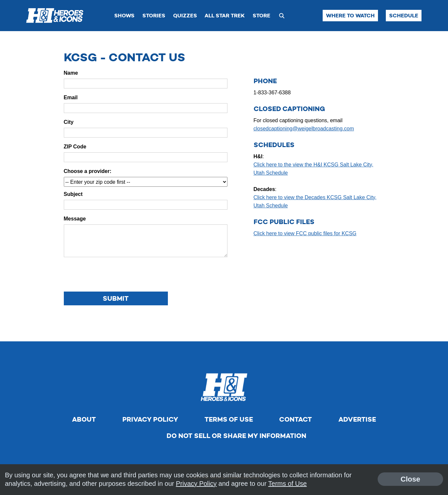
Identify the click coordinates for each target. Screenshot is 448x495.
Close (410, 479)
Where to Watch (350, 16)
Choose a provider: (88, 171)
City (69, 122)
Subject (73, 194)
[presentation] (114, 275)
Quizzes (185, 16)
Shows (124, 16)
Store (261, 16)
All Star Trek (225, 16)
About (84, 419)
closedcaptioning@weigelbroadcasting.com (304, 129)
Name (71, 73)
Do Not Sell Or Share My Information (236, 436)
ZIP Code (75, 147)
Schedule (404, 16)
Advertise (357, 419)
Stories (154, 16)
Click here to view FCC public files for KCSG (305, 233)
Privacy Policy (150, 419)
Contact (296, 419)
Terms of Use (229, 419)
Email (71, 97)
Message (75, 219)
